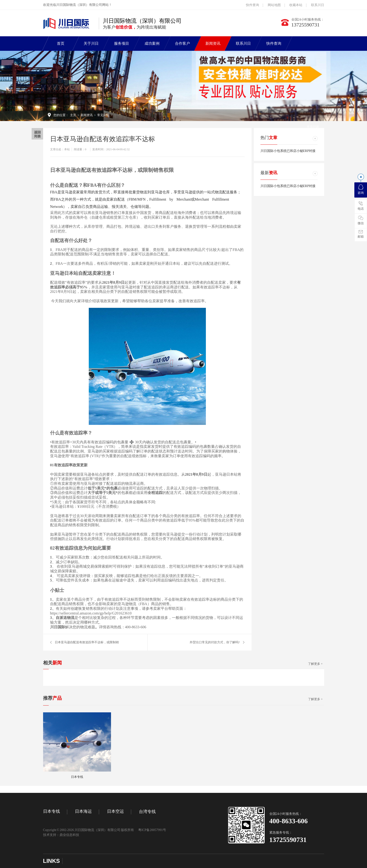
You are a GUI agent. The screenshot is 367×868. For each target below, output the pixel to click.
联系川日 (318, 5)
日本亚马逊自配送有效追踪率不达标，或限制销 (87, 642)
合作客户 (182, 43)
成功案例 (152, 43)
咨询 (361, 189)
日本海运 (83, 811)
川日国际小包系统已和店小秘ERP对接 (288, 151)
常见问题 (103, 115)
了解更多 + (315, 664)
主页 (73, 115)
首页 (61, 43)
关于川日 (91, 43)
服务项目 (122, 43)
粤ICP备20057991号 (152, 830)
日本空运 (115, 811)
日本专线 (52, 811)
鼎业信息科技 (69, 835)
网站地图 (274, 5)
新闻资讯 (213, 43)
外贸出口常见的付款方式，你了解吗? (215, 642)
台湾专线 (147, 812)
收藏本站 (296, 5)
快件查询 (252, 5)
